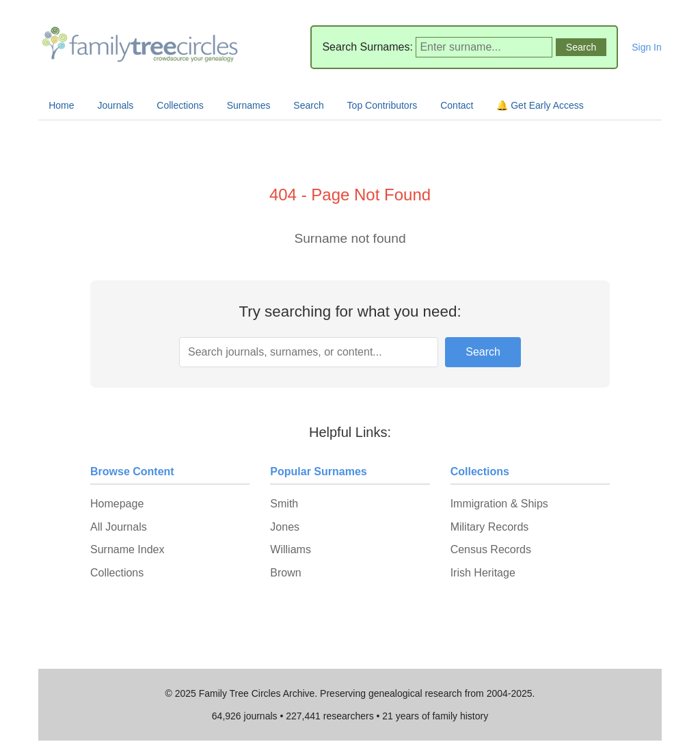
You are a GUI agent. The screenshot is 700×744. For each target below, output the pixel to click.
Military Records (490, 527)
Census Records (491, 549)
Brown (285, 573)
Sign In (647, 47)
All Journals (119, 527)
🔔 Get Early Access (540, 105)
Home (61, 105)
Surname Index (127, 549)
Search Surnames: (367, 47)
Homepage (117, 504)
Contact (457, 105)
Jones (285, 527)
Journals (115, 105)
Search (308, 105)
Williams (291, 549)
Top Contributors (382, 105)
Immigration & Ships (499, 504)
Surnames (249, 105)
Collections (180, 105)
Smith (284, 504)
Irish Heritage (483, 573)
